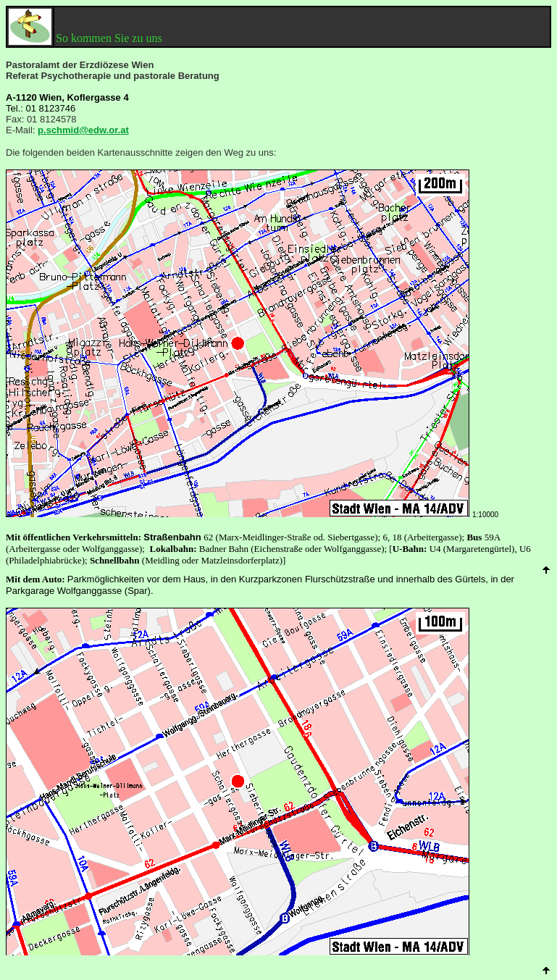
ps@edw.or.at (83, 130)
